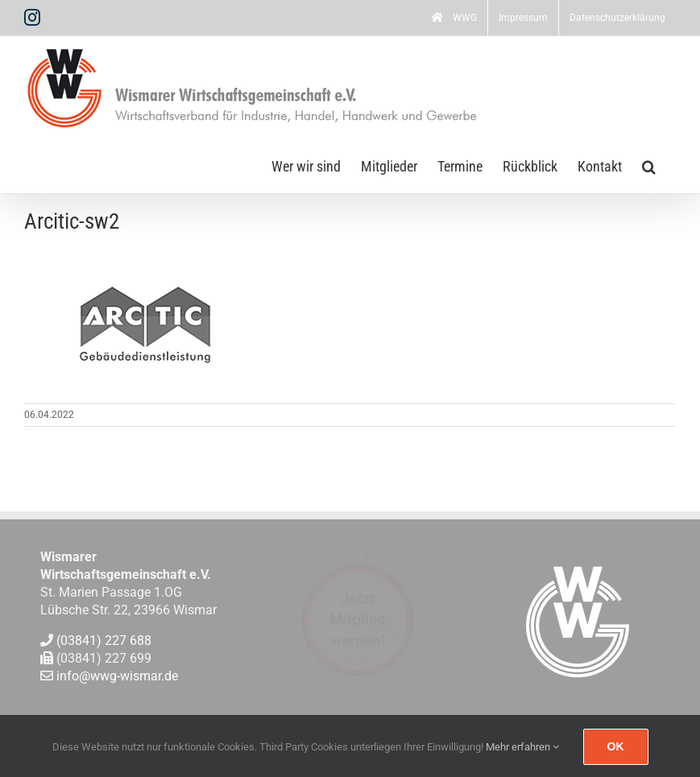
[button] (649, 165)
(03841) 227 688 (104, 641)
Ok (616, 746)
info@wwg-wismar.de (117, 677)
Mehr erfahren (522, 747)
